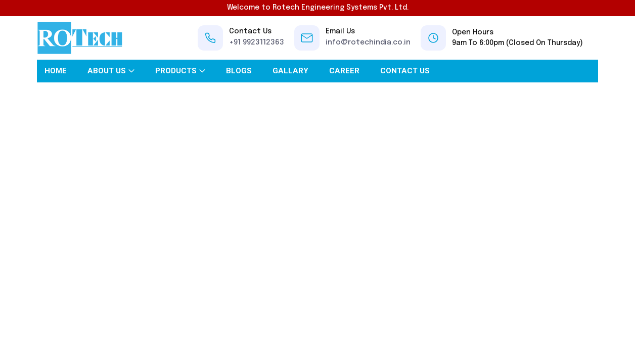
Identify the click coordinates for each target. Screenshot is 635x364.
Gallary (290, 71)
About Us (107, 71)
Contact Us (405, 71)
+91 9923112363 (257, 42)
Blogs (239, 71)
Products (176, 71)
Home (56, 71)
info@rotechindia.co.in (368, 42)
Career (344, 71)
